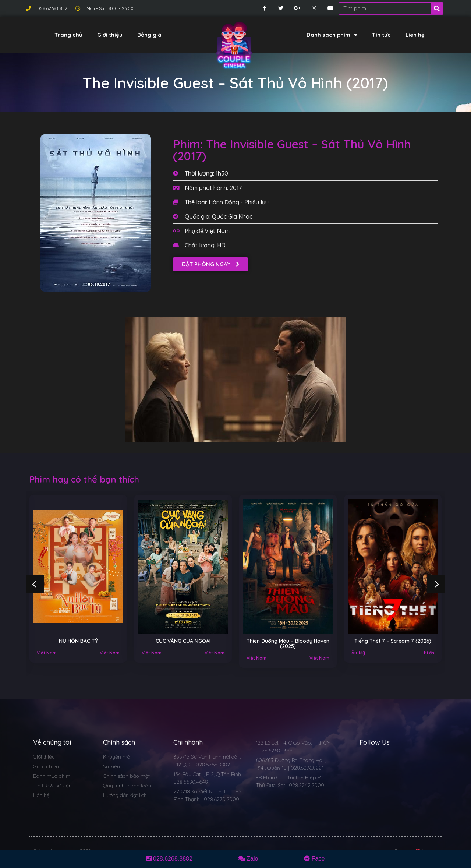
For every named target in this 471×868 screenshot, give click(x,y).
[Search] (437, 8)
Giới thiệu (110, 35)
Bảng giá (149, 35)
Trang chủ (68, 35)
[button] (210, 264)
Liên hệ (415, 35)
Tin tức (381, 35)
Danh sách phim (332, 35)
